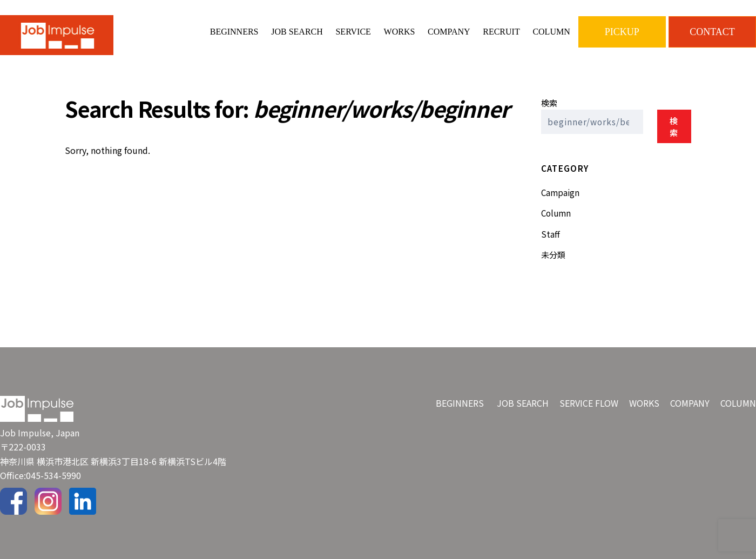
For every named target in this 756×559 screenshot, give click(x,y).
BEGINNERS (234, 32)
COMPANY (449, 32)
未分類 (553, 254)
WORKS (400, 32)
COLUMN (551, 32)
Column (556, 213)
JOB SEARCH (297, 32)
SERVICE (353, 32)
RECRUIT (501, 32)
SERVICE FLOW (589, 403)
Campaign (560, 192)
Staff (551, 234)
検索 (549, 103)
